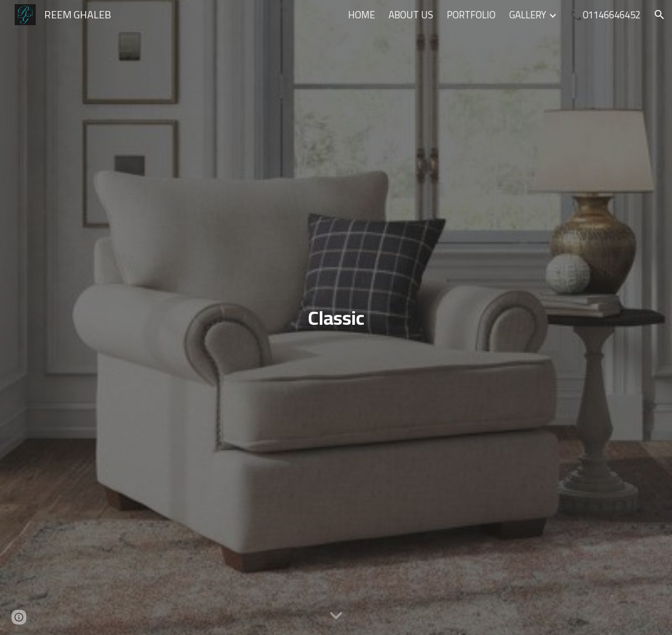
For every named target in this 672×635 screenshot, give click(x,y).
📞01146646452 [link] (606, 15)
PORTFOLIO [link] (471, 15)
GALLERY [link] (528, 15)
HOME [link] (361, 15)
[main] (336, 318)
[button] (659, 15)
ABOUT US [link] (411, 15)
